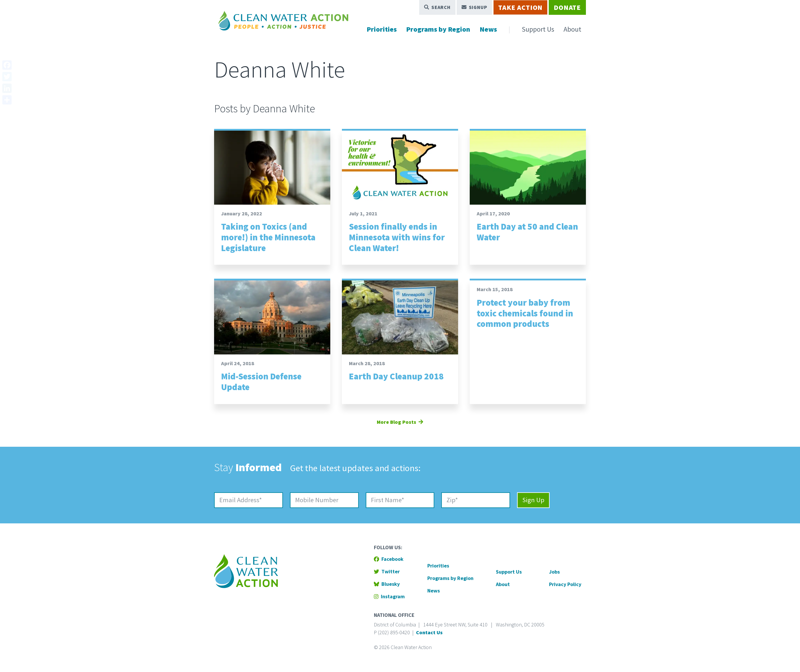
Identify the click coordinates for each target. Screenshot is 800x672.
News (488, 29)
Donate (567, 7)
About (572, 29)
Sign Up (533, 500)
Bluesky (387, 584)
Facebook (389, 559)
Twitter (387, 571)
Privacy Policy (565, 584)
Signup (475, 7)
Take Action (520, 7)
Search (437, 7)
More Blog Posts (400, 422)
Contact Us (429, 632)
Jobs (554, 572)
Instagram (389, 596)
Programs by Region (438, 29)
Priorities (382, 29)
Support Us (538, 29)
